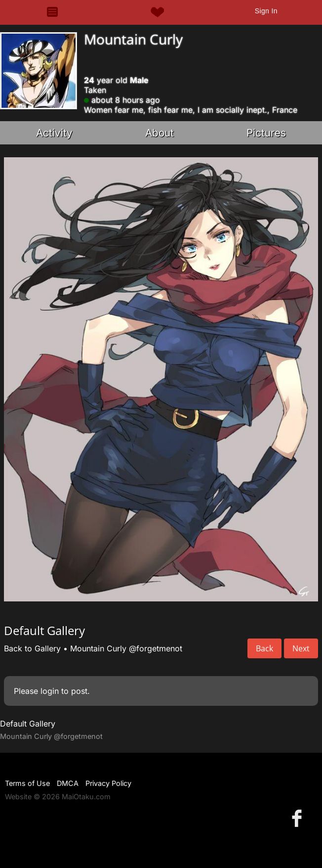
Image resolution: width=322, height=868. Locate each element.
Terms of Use (27, 783)
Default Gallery (28, 724)
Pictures (266, 133)
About (160, 133)
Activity (54, 133)
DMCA (68, 783)
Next (301, 648)
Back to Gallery (32, 648)
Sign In (266, 11)
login (50, 691)
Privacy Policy (108, 783)
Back (264, 648)
